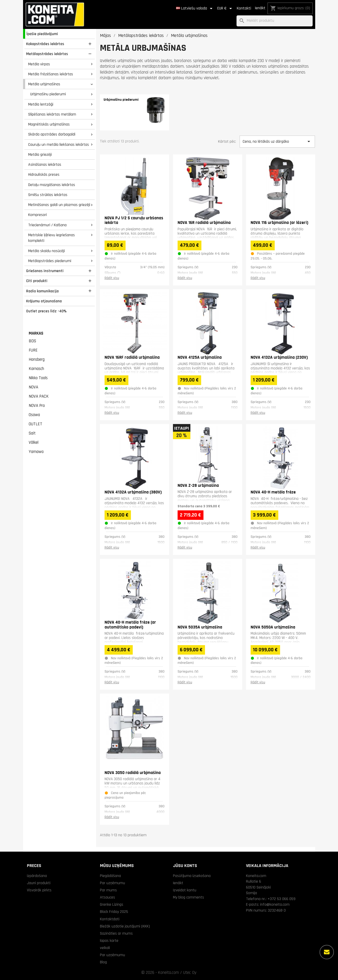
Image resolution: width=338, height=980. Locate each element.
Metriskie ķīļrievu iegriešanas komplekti (52, 238)
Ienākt (260, 8)
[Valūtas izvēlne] (226, 8)
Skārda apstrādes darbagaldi (52, 134)
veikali (105, 948)
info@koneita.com (275, 904)
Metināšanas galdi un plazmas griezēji (59, 205)
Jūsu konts (185, 866)
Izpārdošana (37, 876)
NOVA (33, 387)
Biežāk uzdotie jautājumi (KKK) (125, 926)
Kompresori (38, 215)
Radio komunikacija (42, 291)
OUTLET (35, 424)
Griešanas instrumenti (45, 271)
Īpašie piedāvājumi (42, 34)
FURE (33, 350)
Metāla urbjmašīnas (44, 84)
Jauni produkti (39, 883)
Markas (36, 333)
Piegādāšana (110, 876)
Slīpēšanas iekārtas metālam (52, 114)
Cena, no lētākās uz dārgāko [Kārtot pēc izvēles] (277, 141)
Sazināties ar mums (116, 933)
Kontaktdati (110, 919)
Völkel (34, 442)
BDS (32, 341)
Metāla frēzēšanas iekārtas (51, 74)
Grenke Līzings (112, 904)
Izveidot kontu (185, 890)
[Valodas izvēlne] (195, 8)
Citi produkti (37, 281)
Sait (32, 433)
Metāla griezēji (40, 154)
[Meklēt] (275, 21)
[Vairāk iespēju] (327, 952)
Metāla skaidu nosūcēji (47, 251)
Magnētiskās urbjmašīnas (49, 124)
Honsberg (37, 359)
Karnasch (36, 369)
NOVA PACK (39, 396)
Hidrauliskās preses (44, 174)
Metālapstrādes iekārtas (47, 54)
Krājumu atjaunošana (44, 301)
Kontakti (244, 8)
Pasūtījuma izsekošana (192, 876)
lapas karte (109, 941)
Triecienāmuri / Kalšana (47, 225)
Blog (103, 962)
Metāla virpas (39, 64)
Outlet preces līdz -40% (46, 311)
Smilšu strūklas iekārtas (48, 195)
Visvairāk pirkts (39, 890)
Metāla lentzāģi (41, 104)
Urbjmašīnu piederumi (48, 94)
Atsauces (107, 897)
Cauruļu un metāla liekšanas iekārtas (59, 145)
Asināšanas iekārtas (45, 164)
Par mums (108, 890)
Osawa (34, 415)
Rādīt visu (112, 278)
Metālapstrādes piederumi (50, 261)
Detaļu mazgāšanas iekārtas (52, 185)
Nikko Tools (38, 378)
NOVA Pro (37, 406)
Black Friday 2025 (114, 912)
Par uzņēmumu (112, 883)
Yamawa (36, 452)
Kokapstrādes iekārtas (45, 44)
